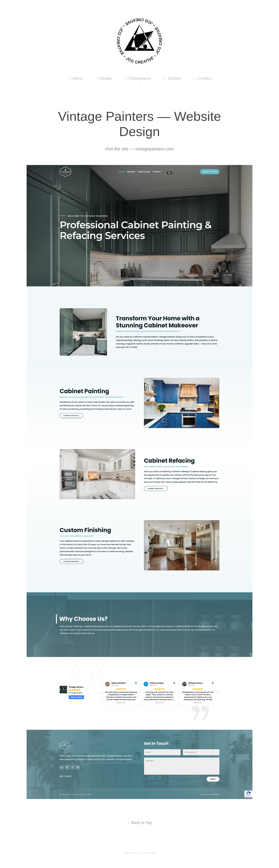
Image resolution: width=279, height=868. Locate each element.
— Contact (202, 78)
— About (75, 78)
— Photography (137, 78)
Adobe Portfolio (147, 853)
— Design (103, 78)
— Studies (172, 78)
